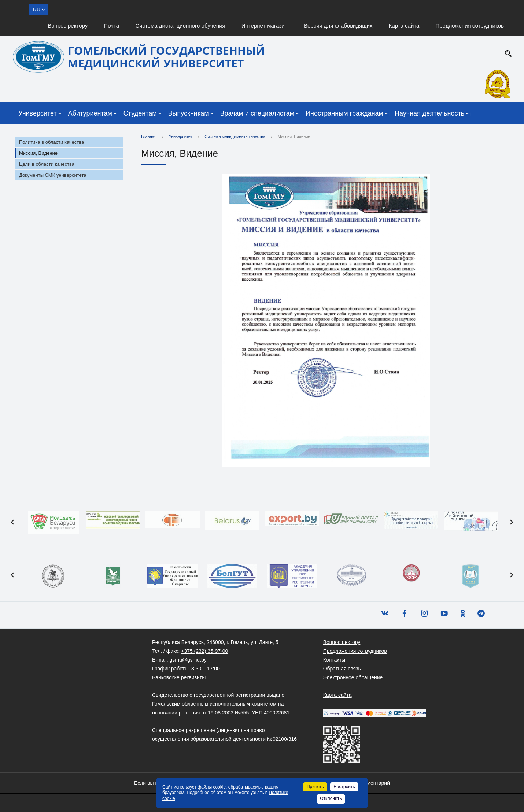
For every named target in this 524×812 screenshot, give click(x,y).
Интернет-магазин (265, 25)
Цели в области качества (47, 164)
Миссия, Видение (38, 153)
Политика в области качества (51, 142)
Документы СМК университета (53, 175)
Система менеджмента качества (235, 136)
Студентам (140, 113)
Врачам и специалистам (257, 113)
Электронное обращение (353, 678)
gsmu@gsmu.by (188, 660)
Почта (111, 25)
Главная (149, 136)
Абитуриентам (90, 113)
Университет (38, 113)
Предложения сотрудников (470, 25)
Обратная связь (342, 669)
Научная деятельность (429, 113)
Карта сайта (404, 25)
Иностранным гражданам (344, 113)
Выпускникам (189, 113)
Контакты (334, 660)
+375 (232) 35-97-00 (204, 651)
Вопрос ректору (68, 25)
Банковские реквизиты (179, 678)
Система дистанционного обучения (180, 25)
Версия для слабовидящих (338, 25)
